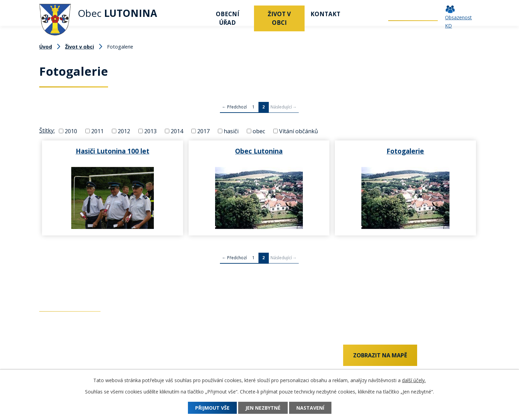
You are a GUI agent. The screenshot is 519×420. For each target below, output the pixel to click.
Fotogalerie (405, 151)
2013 (150, 131)
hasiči (231, 131)
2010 (71, 131)
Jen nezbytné (263, 408)
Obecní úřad (227, 18)
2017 (203, 131)
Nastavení (310, 408)
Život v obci (279, 18)
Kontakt (325, 14)
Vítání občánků (299, 131)
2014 (177, 131)
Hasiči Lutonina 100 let (113, 151)
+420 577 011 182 (62, 367)
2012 (124, 131)
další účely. (414, 380)
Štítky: (47, 130)
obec (259, 131)
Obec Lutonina (259, 151)
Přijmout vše (212, 408)
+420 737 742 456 (62, 356)
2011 (97, 131)
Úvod (192, 14)
